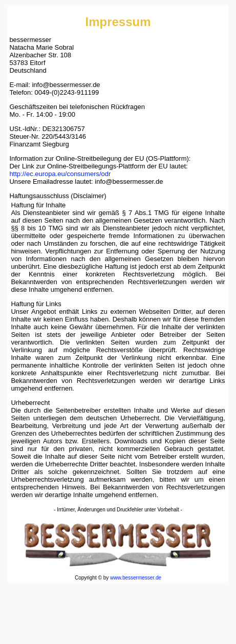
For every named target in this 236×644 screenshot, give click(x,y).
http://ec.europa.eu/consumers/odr (60, 174)
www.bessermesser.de (136, 578)
